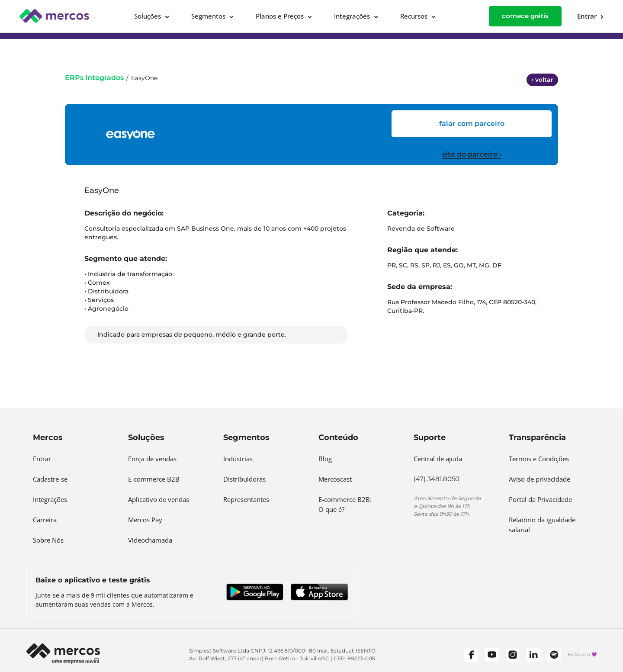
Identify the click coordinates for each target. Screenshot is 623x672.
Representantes (246, 499)
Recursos (414, 16)
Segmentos (208, 16)
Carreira (45, 520)
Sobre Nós (48, 540)
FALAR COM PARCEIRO (472, 124)
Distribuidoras (244, 479)
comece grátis (525, 16)
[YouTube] (492, 655)
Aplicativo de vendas (159, 499)
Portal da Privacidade (540, 499)
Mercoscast (335, 479)
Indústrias (238, 459)
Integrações (352, 16)
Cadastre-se (50, 479)
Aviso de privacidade (540, 479)
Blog (325, 459)
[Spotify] (554, 655)
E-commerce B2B (154, 479)
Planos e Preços (280, 16)
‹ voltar (542, 80)
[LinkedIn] (533, 655)
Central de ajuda (438, 459)
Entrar (42, 459)
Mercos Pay (145, 520)
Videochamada (150, 540)
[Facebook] (471, 655)
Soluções (148, 16)
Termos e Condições (539, 459)
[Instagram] (513, 655)
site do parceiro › (472, 154)
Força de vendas (152, 459)
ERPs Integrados (94, 78)
